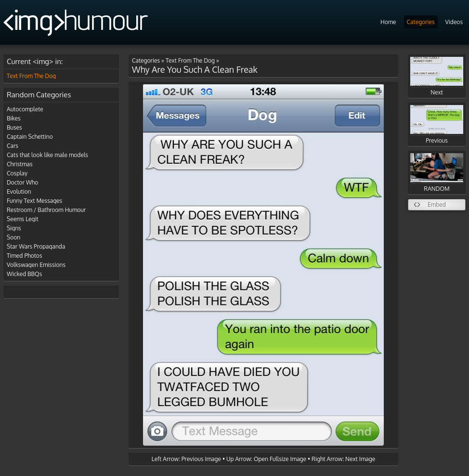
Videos (454, 22)
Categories (421, 22)
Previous (437, 125)
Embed (437, 205)
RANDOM (437, 173)
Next (437, 76)
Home (388, 22)
